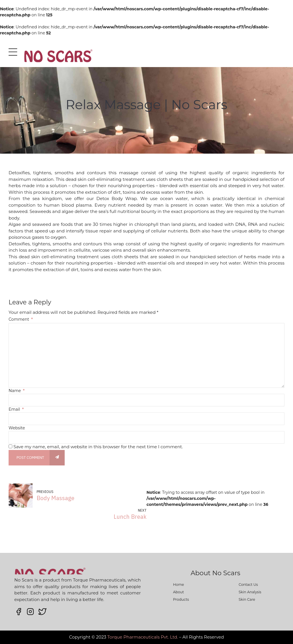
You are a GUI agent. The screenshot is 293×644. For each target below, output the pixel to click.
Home (179, 585)
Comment (21, 319)
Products (181, 599)
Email (16, 409)
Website (17, 428)
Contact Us (248, 585)
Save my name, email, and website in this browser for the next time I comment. (98, 447)
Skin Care (247, 599)
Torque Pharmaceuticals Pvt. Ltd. (143, 637)
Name (17, 391)
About (179, 592)
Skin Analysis (250, 592)
